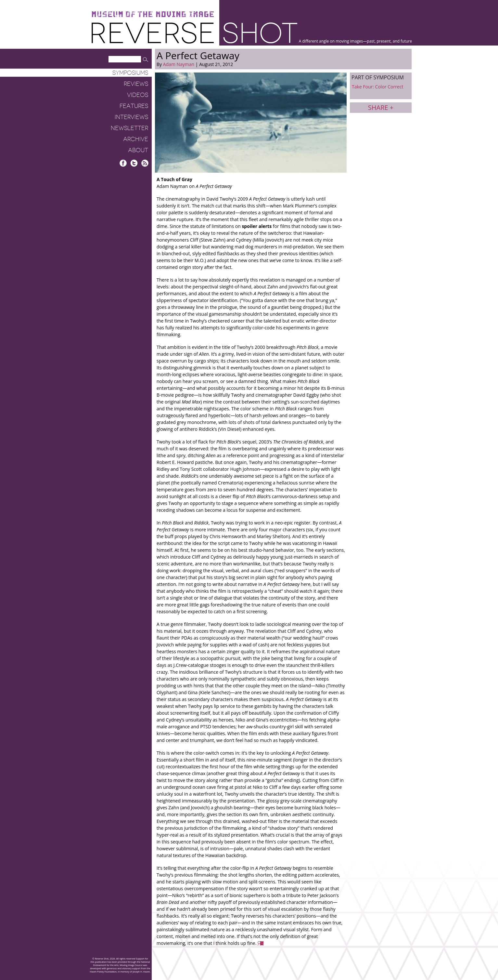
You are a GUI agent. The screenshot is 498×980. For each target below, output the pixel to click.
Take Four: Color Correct (377, 87)
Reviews (136, 84)
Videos (138, 95)
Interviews (131, 117)
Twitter (134, 163)
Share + (381, 107)
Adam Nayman (179, 64)
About (138, 150)
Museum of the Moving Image (153, 14)
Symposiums (130, 73)
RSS (145, 163)
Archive (136, 139)
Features (134, 106)
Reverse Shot (194, 33)
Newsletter (129, 128)
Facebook (123, 163)
